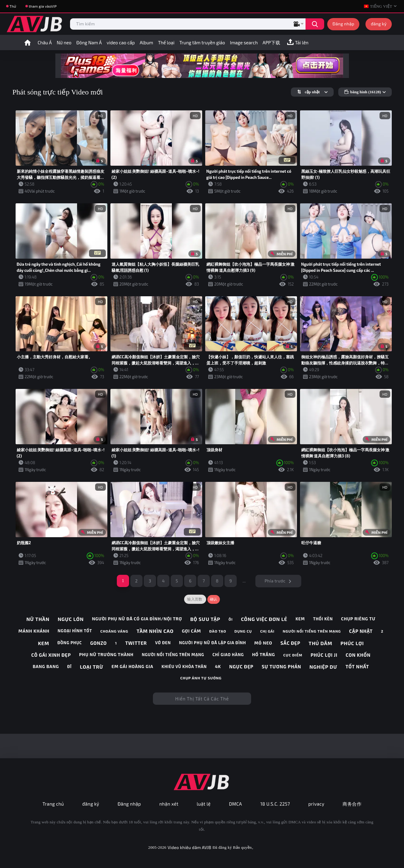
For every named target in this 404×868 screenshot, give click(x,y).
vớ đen (163, 643)
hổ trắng (263, 655)
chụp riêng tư (358, 619)
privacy (316, 804)
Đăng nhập (343, 24)
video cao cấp (121, 42)
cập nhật (361, 631)
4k (218, 667)
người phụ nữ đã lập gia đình (212, 643)
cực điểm (293, 655)
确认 (214, 599)
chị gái (267, 631)
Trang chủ (53, 804)
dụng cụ (243, 631)
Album (146, 42)
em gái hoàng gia (133, 667)
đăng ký (379, 24)
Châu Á (45, 42)
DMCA (236, 804)
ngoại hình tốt (75, 631)
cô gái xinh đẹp (51, 655)
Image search (244, 42)
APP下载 (271, 42)
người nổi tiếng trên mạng (312, 631)
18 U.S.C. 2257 (275, 804)
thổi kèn (323, 619)
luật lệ (204, 804)
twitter (136, 643)
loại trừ (92, 667)
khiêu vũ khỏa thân (184, 667)
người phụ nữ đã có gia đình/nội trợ (137, 619)
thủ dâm (320, 643)
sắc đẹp (290, 643)
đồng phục (70, 643)
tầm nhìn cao (155, 631)
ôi (231, 619)
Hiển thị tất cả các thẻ (202, 699)
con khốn (358, 655)
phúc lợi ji (324, 655)
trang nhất (28, 42)
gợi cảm (192, 631)
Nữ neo (64, 42)
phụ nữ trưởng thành (106, 655)
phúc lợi (352, 643)
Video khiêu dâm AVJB (189, 847)
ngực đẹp (241, 667)
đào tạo (218, 631)
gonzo (98, 643)
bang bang (46, 667)
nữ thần (38, 619)
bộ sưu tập (205, 619)
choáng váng (114, 631)
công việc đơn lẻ (264, 619)
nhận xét (169, 804)
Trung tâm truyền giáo (202, 42)
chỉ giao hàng (228, 655)
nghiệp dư (323, 667)
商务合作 (352, 804)
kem (300, 619)
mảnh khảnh (34, 631)
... (244, 581)
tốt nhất (357, 667)
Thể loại (166, 42)
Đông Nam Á (89, 42)
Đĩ (70, 667)
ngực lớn (71, 619)
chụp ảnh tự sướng (201, 678)
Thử (13, 6)
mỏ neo (263, 643)
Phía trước (275, 581)
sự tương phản (282, 667)
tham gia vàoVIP (43, 6)
